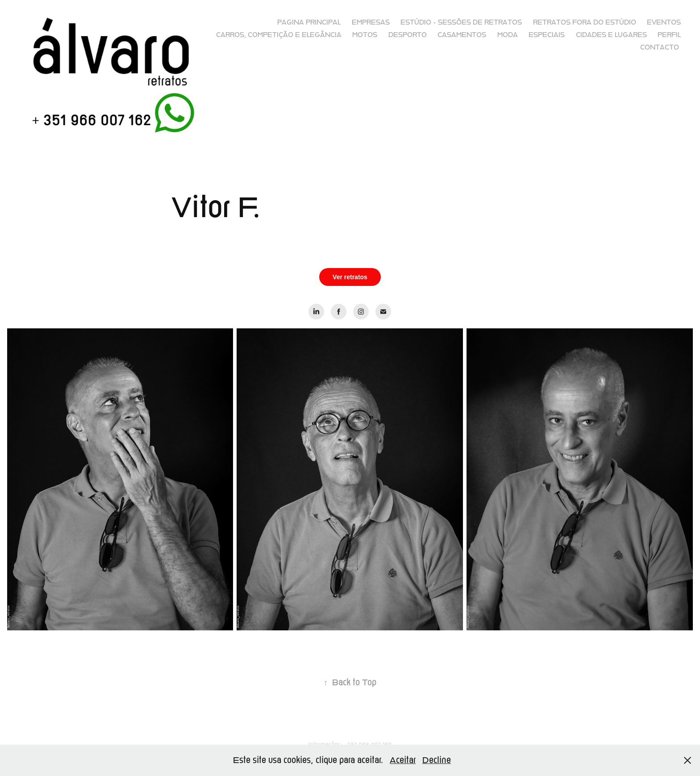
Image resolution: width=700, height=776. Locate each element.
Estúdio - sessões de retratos (461, 22)
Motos (365, 35)
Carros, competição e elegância (279, 35)
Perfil (669, 35)
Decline (437, 760)
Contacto (660, 47)
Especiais (547, 35)
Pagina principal (309, 22)
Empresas (371, 22)
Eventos (664, 22)
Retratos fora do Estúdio (585, 22)
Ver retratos (350, 277)
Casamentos (462, 35)
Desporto (408, 35)
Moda (508, 35)
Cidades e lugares (611, 35)
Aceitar (403, 760)
